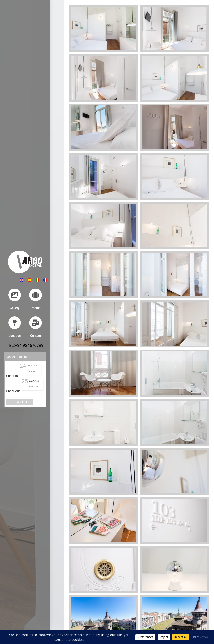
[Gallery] (15, 295)
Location (15, 336)
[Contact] (36, 323)
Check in (12, 376)
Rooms (36, 308)
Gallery (15, 308)
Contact (36, 336)
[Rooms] (36, 295)
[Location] (15, 323)
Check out (13, 391)
